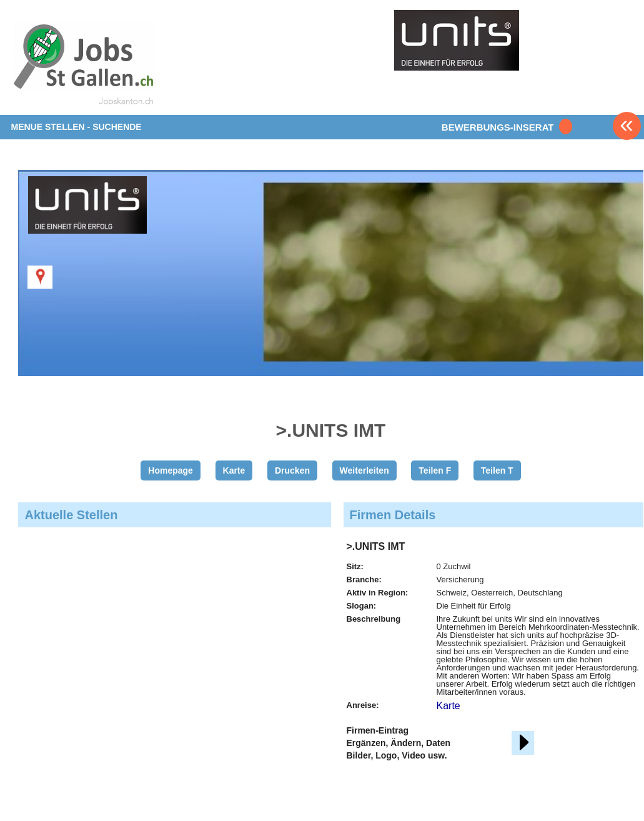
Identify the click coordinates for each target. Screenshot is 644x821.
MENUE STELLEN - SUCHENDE (76, 127)
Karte (234, 470)
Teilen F (435, 470)
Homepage (171, 470)
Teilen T (497, 470)
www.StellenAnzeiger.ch (84, 65)
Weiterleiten (364, 470)
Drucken (292, 470)
